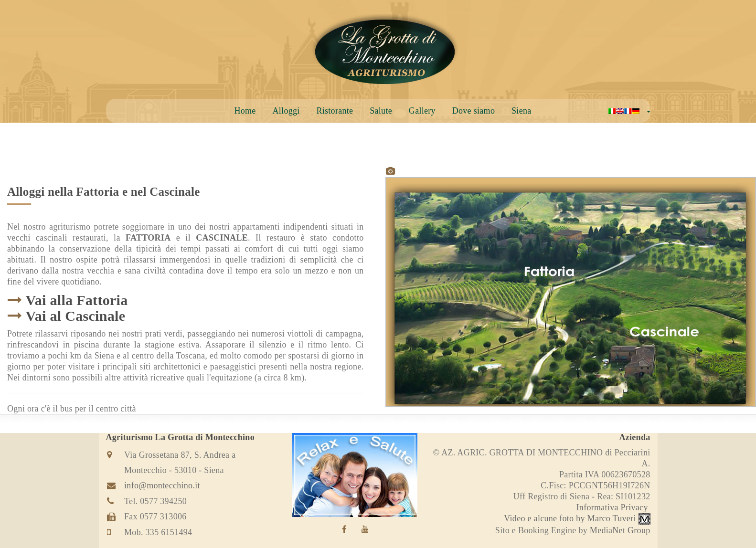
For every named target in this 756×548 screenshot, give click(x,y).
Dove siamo (474, 111)
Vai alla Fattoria (77, 300)
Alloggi (286, 111)
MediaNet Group (620, 530)
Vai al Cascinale (76, 316)
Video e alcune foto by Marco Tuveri (577, 518)
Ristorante (335, 111)
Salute (381, 111)
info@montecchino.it (162, 485)
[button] (629, 111)
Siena (522, 111)
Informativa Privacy (612, 507)
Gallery (422, 111)
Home (245, 111)
